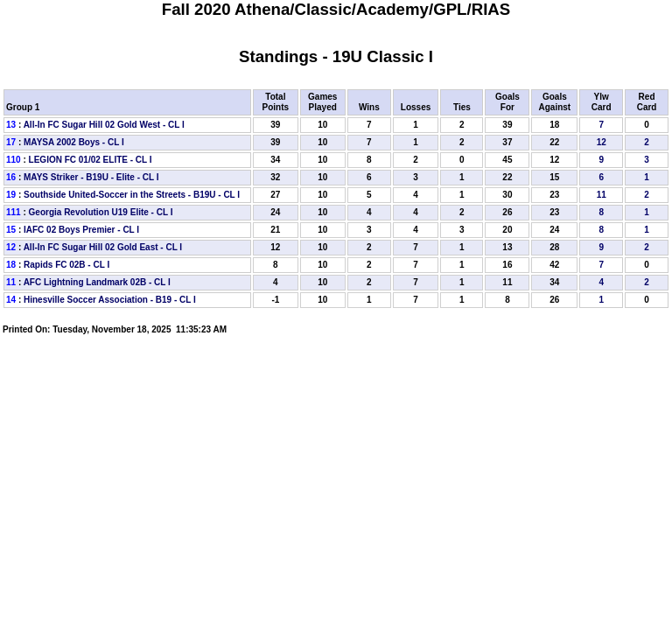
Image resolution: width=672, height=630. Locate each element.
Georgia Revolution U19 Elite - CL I (101, 212)
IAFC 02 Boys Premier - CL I (81, 230)
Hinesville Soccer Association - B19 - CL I (110, 300)
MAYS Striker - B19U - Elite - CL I (91, 177)
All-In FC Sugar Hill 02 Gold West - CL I (104, 125)
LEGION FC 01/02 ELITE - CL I (91, 160)
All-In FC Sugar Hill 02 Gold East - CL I (103, 247)
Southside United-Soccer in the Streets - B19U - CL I (132, 195)
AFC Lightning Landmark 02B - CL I (97, 282)
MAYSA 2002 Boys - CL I (74, 142)
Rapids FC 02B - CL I (66, 265)
